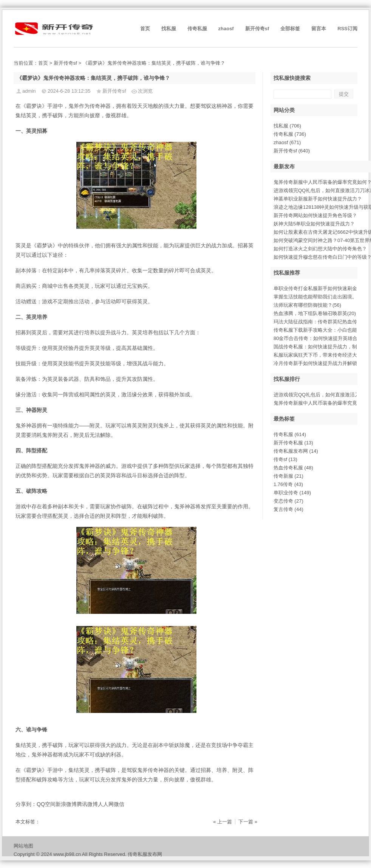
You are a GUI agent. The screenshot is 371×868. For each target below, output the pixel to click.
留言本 (319, 29)
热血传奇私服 (293, 468)
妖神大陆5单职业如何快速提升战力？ (314, 224)
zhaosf (226, 29)
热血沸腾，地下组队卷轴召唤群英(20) (315, 313)
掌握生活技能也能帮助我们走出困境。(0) (318, 297)
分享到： (26, 804)
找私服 (169, 29)
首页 (145, 29)
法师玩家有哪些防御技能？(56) (307, 305)
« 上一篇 (223, 822)
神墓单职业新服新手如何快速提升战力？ (318, 199)
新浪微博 (66, 804)
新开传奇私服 (293, 443)
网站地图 (23, 846)
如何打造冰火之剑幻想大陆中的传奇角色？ (320, 249)
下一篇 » (248, 822)
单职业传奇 (292, 493)
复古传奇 (288, 509)
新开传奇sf (257, 29)
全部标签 (290, 29)
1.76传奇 (288, 484)
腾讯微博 (87, 804)
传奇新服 (288, 476)
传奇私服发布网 (296, 451)
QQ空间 (46, 804)
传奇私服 (197, 29)
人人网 (106, 804)
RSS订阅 (347, 29)
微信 (119, 804)
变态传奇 (288, 501)
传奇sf (285, 459)
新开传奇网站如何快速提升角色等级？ (315, 215)
